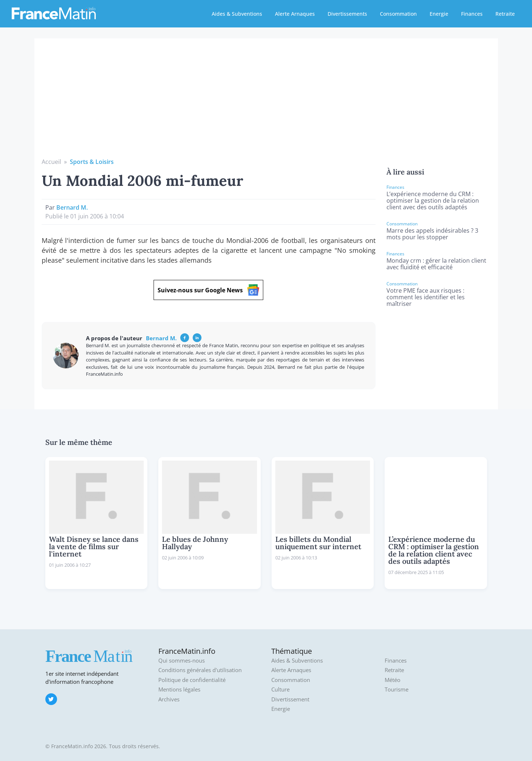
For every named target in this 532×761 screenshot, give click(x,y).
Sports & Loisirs (92, 162)
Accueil (51, 162)
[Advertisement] (266, 102)
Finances (472, 14)
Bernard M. (72, 207)
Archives (169, 699)
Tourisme (397, 689)
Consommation (398, 14)
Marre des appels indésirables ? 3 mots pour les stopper (432, 234)
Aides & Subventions (237, 14)
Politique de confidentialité (192, 680)
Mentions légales (179, 689)
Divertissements (347, 14)
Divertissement (290, 699)
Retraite (505, 14)
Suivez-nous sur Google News (208, 290)
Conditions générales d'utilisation (200, 670)
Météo (393, 680)
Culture (280, 689)
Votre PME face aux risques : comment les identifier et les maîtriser (426, 297)
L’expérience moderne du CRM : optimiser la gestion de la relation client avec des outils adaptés (433, 200)
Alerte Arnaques (295, 14)
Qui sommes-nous (182, 661)
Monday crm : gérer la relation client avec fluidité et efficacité (436, 264)
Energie (439, 14)
